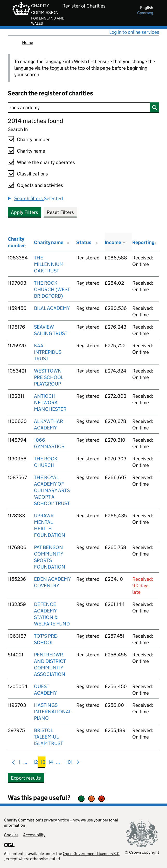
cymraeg (145, 13)
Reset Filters (60, 212)
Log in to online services (134, 32)
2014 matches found (35, 121)
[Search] (83, 108)
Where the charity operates (46, 162)
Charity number (33, 139)
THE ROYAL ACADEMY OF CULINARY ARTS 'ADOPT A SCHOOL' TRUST (52, 490)
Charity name (31, 151)
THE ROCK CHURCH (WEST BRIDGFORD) (52, 289)
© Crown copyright (142, 852)
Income (113, 242)
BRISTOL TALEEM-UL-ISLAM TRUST (48, 737)
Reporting (143, 242)
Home (27, 43)
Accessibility (34, 835)
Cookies (11, 835)
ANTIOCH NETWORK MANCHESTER (50, 403)
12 (36, 763)
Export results (26, 778)
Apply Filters (25, 212)
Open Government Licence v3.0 (91, 854)
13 (43, 763)
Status (84, 242)
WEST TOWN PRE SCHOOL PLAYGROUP (48, 377)
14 (51, 763)
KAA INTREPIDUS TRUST (48, 352)
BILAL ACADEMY (52, 308)
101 (69, 763)
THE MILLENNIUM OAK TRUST (49, 264)
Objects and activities (40, 185)
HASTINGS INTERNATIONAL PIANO (53, 712)
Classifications (32, 174)
